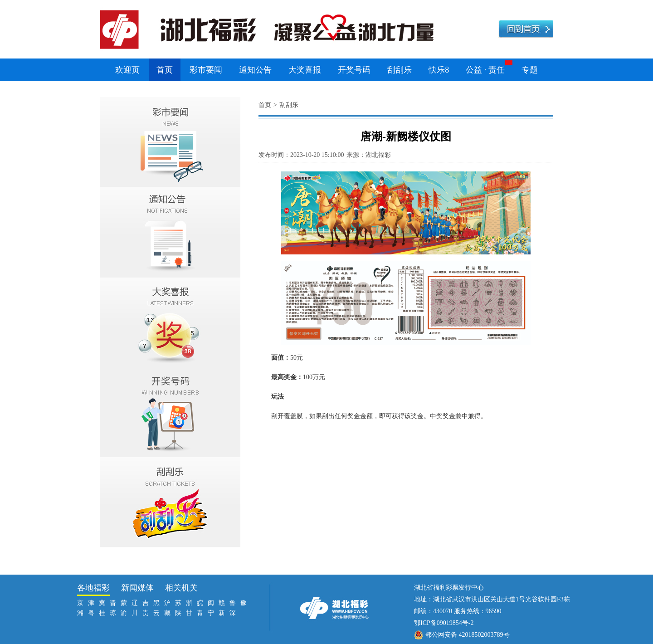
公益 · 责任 (485, 70)
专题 (530, 70)
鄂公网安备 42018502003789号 (468, 635)
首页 (165, 70)
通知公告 (255, 70)
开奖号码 (354, 70)
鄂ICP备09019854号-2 (444, 623)
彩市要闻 (206, 70)
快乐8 (439, 70)
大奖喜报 (305, 70)
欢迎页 (127, 70)
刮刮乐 (400, 70)
